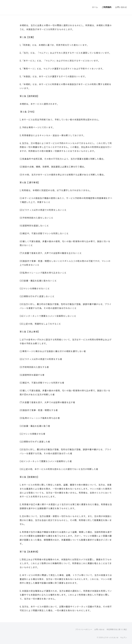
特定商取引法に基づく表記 (116, 629)
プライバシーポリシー (81, 629)
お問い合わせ (121, 7)
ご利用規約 (107, 7)
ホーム (95, 7)
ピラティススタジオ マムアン (114, 637)
